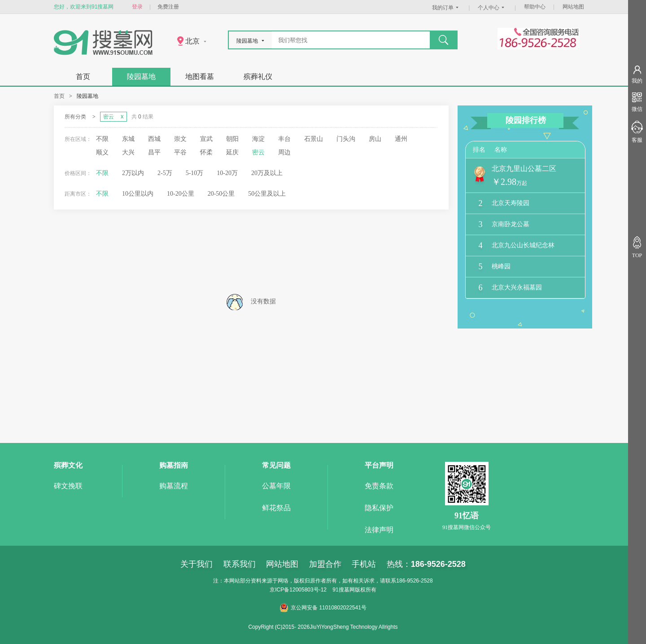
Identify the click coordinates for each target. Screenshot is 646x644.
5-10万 (195, 173)
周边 (284, 152)
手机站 (364, 564)
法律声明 (379, 530)
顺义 (102, 152)
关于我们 (196, 564)
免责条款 (379, 486)
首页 (83, 77)
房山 (375, 139)
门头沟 (346, 139)
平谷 (180, 152)
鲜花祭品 (276, 508)
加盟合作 (325, 564)
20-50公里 (221, 194)
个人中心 (492, 8)
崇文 (180, 139)
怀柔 (206, 152)
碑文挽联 (68, 486)
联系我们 (240, 564)
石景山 (314, 139)
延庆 (232, 152)
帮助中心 (535, 7)
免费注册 (168, 7)
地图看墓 (200, 77)
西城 (154, 139)
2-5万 (165, 173)
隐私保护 (379, 508)
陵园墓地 (141, 77)
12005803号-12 (308, 590)
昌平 (154, 152)
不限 (102, 139)
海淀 (258, 139)
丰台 (284, 139)
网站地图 (573, 7)
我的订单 (446, 8)
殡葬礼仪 (258, 77)
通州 (401, 139)
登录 (137, 7)
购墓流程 (174, 486)
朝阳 (232, 139)
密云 (258, 152)
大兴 (128, 152)
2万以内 (133, 173)
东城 (128, 139)
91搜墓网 (343, 590)
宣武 (206, 139)
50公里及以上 (267, 194)
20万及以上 (267, 173)
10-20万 (227, 173)
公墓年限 (276, 486)
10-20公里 (181, 194)
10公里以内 (138, 194)
